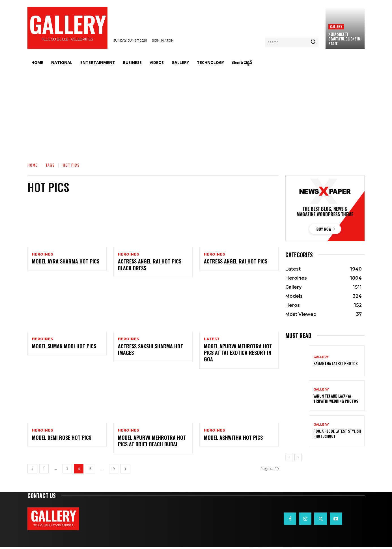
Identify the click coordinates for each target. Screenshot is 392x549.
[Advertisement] (196, 112)
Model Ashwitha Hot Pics (233, 439)
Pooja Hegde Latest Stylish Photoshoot (337, 433)
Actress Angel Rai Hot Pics (236, 262)
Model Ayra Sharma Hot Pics (66, 262)
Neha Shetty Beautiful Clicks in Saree (344, 39)
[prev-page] (32, 471)
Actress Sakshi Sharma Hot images (150, 350)
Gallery (336, 26)
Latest (212, 340)
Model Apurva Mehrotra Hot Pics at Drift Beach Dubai (152, 442)
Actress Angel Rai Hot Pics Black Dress (150, 265)
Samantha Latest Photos (335, 363)
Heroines (42, 254)
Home (32, 165)
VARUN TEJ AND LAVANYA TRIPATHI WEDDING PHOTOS (336, 398)
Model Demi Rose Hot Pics (62, 439)
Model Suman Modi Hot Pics (64, 347)
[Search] (313, 42)
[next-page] (125, 471)
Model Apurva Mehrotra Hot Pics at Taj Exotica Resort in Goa (238, 354)
